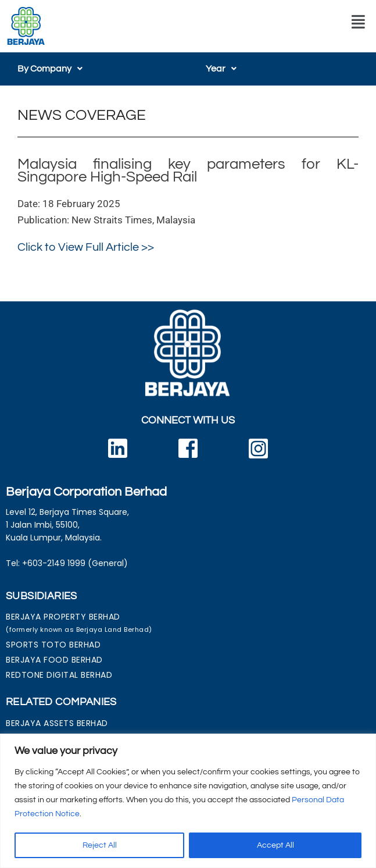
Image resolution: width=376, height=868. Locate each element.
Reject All (100, 845)
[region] (188, 801)
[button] (358, 22)
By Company (50, 69)
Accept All (275, 845)
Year (221, 69)
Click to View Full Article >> (86, 247)
